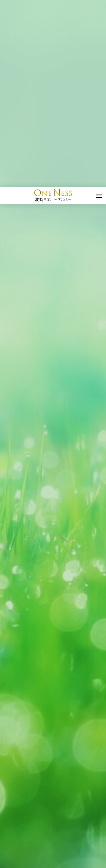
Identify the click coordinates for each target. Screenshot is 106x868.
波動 (13, 780)
